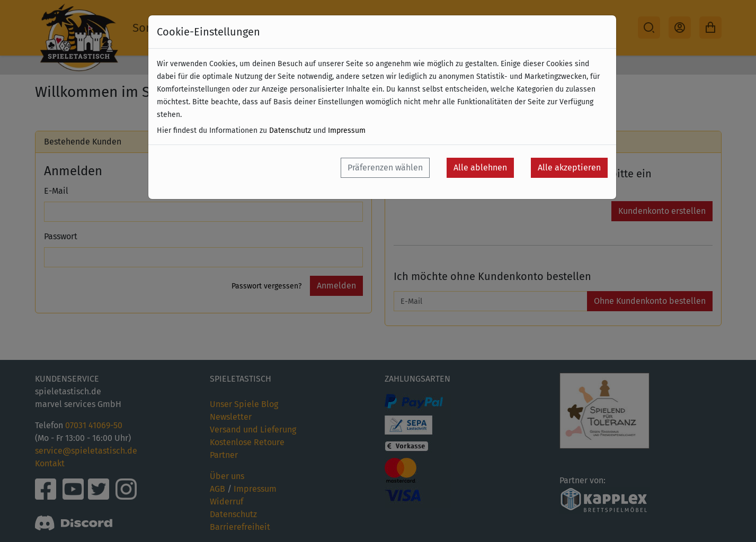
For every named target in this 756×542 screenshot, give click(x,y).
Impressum (347, 130)
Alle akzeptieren (569, 168)
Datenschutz (290, 130)
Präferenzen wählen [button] (385, 168)
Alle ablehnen (480, 168)
